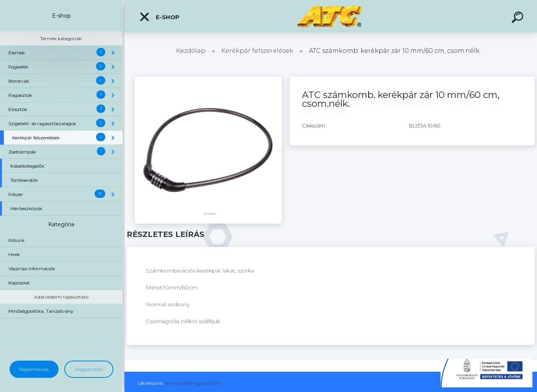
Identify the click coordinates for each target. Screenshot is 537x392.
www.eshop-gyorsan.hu (193, 383)
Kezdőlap (191, 51)
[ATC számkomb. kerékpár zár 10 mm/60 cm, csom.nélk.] (208, 79)
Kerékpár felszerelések (257, 51)
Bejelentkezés (34, 369)
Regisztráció (89, 369)
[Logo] (331, 16)
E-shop (159, 17)
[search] (519, 18)
